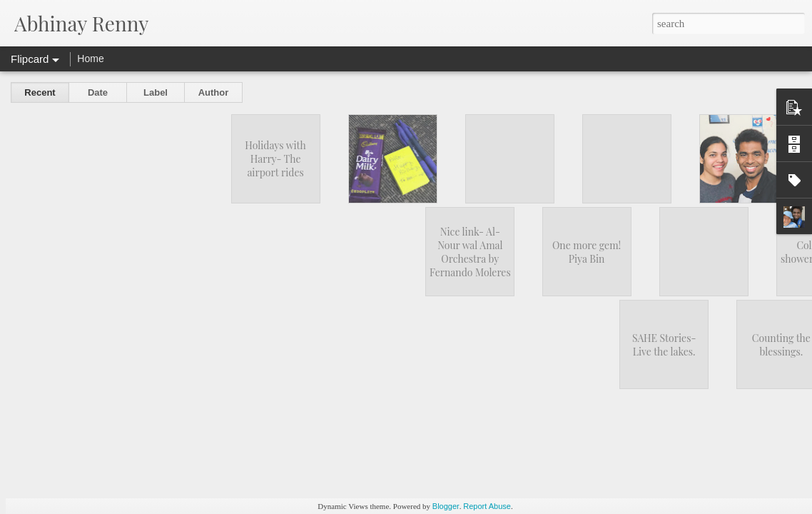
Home (90, 59)
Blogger (446, 506)
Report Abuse (487, 506)
